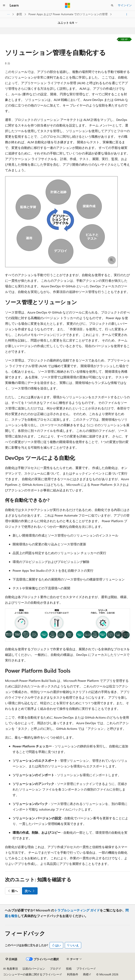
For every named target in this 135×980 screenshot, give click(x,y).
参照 (20, 14)
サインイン (125, 5)
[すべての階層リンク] (8, 14)
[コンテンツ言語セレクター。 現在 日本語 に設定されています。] (11, 959)
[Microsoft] (68, 5)
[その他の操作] (127, 14)
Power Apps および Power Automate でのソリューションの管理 (68, 14)
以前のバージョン (34, 969)
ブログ (54, 969)
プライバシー (85, 969)
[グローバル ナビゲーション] (4, 5)
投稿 (69, 969)
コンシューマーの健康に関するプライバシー (31, 974)
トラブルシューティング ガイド (77, 910)
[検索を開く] (112, 5)
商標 (86, 974)
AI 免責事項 (10, 969)
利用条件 (73, 974)
